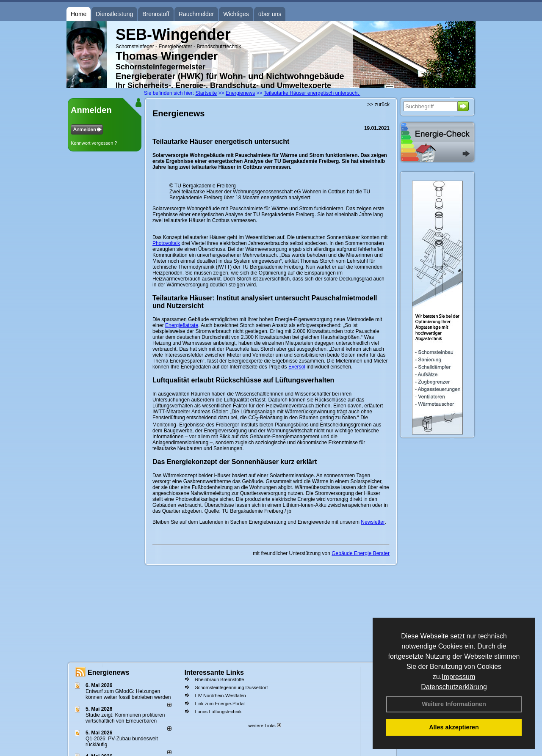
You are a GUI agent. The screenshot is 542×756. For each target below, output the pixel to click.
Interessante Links (214, 672)
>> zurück (378, 104)
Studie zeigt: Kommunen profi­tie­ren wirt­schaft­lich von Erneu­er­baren (125, 718)
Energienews (109, 672)
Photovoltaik (166, 243)
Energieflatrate (182, 325)
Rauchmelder (196, 14)
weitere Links (264, 726)
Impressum (458, 677)
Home (79, 14)
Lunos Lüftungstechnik (218, 712)
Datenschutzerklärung (454, 687)
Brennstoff (156, 14)
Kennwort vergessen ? (94, 143)
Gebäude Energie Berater (361, 553)
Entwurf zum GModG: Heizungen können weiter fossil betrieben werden (128, 694)
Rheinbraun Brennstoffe (219, 679)
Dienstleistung (114, 14)
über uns (270, 14)
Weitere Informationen (454, 704)
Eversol (297, 367)
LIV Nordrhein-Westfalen (220, 696)
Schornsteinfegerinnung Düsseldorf (231, 687)
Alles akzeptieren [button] (454, 727)
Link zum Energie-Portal (220, 704)
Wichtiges (236, 14)
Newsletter (373, 522)
